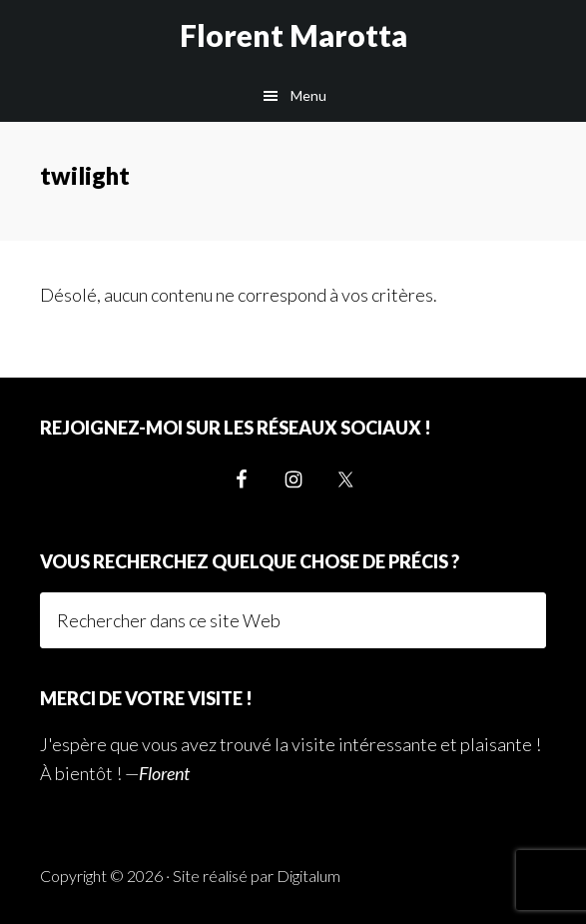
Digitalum (308, 876)
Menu (308, 95)
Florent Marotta (293, 35)
